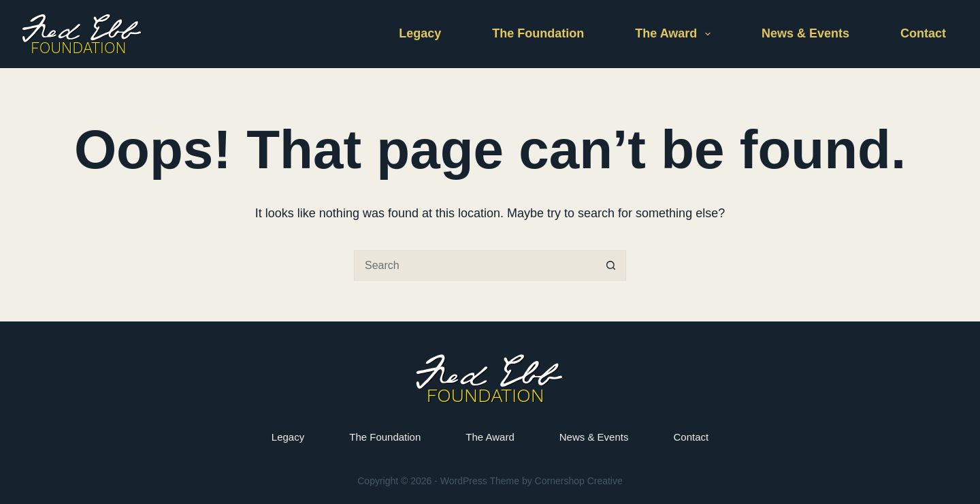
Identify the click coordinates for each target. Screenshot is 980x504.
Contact (923, 33)
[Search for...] (475, 265)
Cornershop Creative (579, 481)
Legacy (420, 33)
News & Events (805, 33)
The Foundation (538, 33)
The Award (675, 34)
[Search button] (611, 265)
